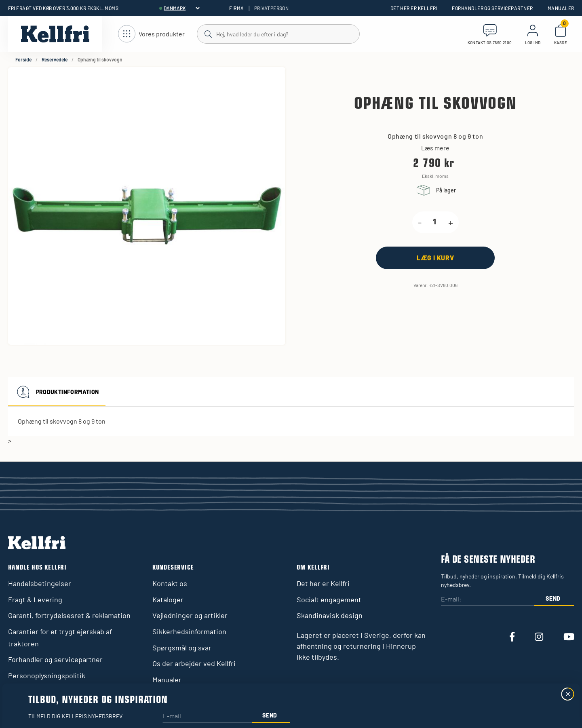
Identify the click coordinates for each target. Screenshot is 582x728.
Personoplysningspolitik (47, 675)
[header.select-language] (181, 8)
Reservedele (55, 59)
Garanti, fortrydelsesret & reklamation (69, 615)
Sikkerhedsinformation (189, 631)
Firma (236, 8)
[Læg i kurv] (435, 258)
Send (553, 598)
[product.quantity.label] (435, 222)
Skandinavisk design (330, 615)
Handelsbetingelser (40, 583)
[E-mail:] (487, 600)
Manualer (561, 8)
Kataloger (168, 599)
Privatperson (272, 8)
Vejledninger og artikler (190, 615)
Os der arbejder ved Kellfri (194, 663)
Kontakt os (170, 583)
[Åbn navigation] (151, 34)
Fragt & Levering (35, 599)
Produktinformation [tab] (57, 392)
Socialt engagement (329, 599)
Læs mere (435, 148)
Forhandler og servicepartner (492, 8)
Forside (23, 59)
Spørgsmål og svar (182, 648)
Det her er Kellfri (414, 8)
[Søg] (278, 34)
